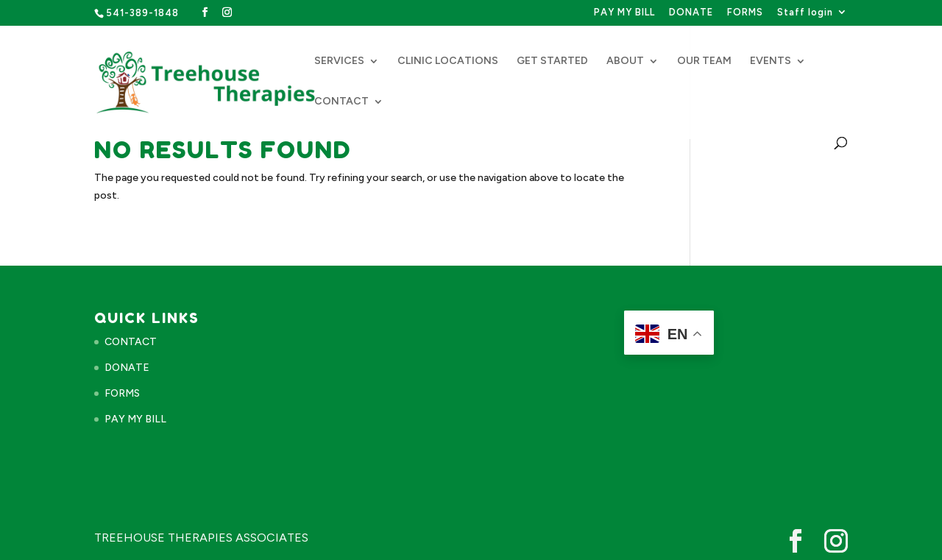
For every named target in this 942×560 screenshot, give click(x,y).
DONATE (691, 13)
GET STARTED (552, 61)
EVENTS (771, 61)
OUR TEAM (704, 61)
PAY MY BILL (624, 13)
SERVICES (339, 61)
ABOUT (625, 61)
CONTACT (341, 102)
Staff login (805, 13)
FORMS (745, 13)
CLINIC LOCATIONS (448, 61)
